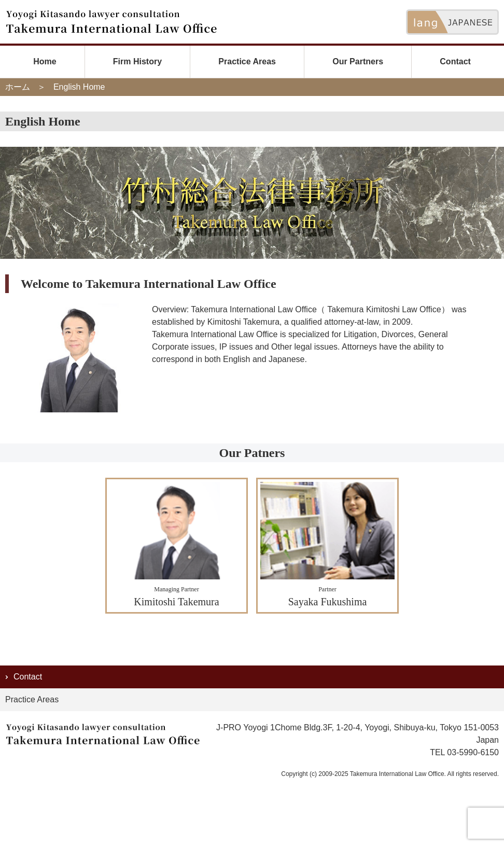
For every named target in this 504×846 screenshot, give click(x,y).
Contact (455, 61)
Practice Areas (247, 61)
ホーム (18, 87)
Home (45, 61)
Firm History (137, 61)
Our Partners (358, 61)
